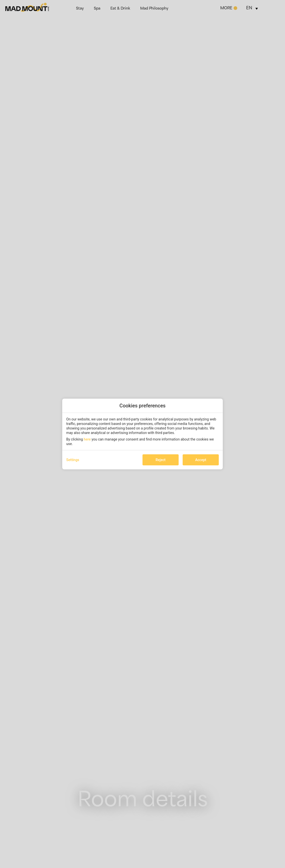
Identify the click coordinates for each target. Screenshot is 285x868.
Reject (160, 460)
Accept (201, 460)
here (87, 439)
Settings (73, 460)
